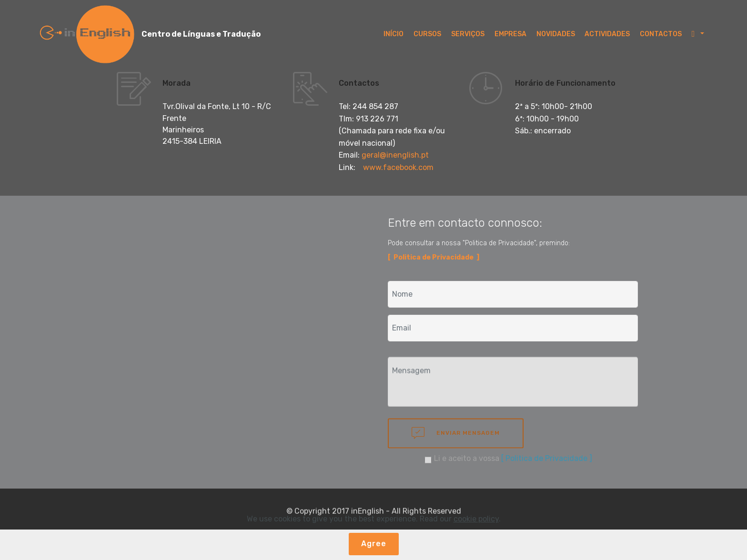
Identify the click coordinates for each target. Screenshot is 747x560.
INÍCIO (394, 34)
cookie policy (476, 519)
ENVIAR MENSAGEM (456, 442)
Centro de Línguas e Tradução (201, 34)
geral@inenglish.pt (395, 155)
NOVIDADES (556, 34)
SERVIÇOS (468, 34)
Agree (374, 544)
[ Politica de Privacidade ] (547, 462)
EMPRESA (510, 34)
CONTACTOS (661, 34)
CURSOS (427, 34)
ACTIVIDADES (607, 34)
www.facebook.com (398, 167)
